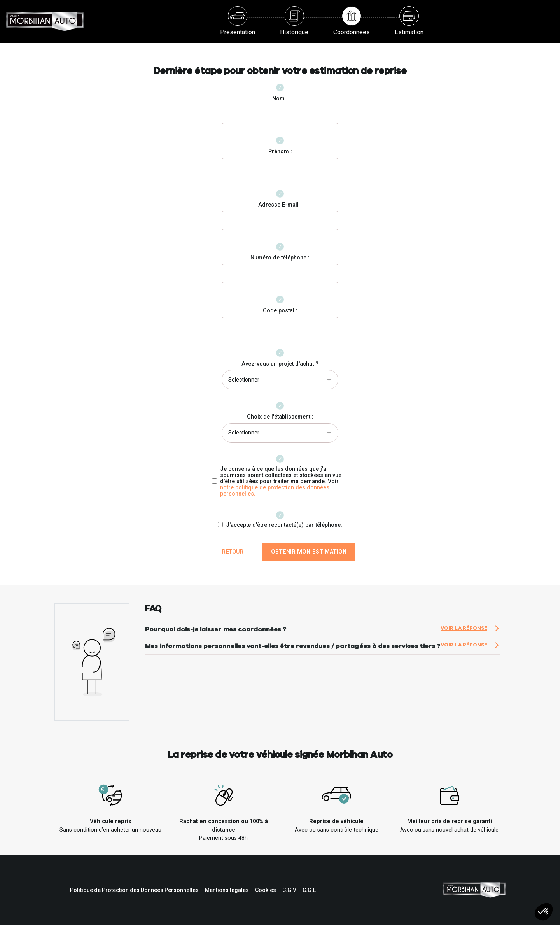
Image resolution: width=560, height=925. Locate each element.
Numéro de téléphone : (280, 258)
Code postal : (280, 311)
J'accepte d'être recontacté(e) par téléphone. (284, 525)
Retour (233, 552)
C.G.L (309, 890)
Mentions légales (227, 890)
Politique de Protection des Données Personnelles (134, 890)
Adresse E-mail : (280, 205)
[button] (544, 912)
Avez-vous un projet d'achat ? (280, 364)
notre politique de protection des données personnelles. (275, 491)
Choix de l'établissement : (280, 417)
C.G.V (289, 890)
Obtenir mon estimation (309, 552)
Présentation (238, 21)
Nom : (280, 99)
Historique (294, 21)
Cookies (266, 890)
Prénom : (280, 152)
